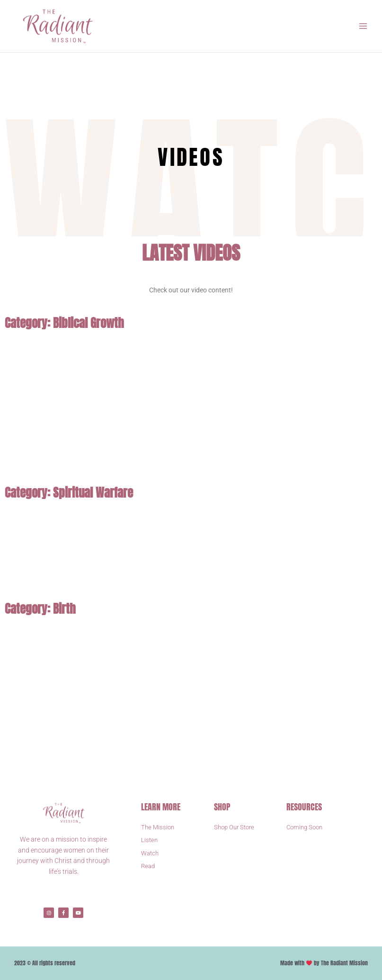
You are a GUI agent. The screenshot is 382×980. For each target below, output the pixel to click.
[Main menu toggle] (363, 26)
